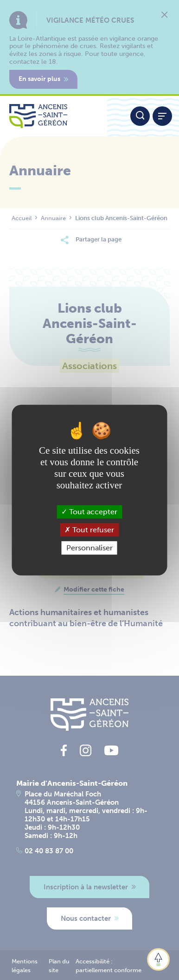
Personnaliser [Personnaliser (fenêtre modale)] (89, 548)
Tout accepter (90, 512)
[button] (158, 959)
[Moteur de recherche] (140, 116)
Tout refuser (90, 530)
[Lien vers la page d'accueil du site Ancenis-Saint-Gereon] (54, 116)
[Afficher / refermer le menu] (162, 116)
